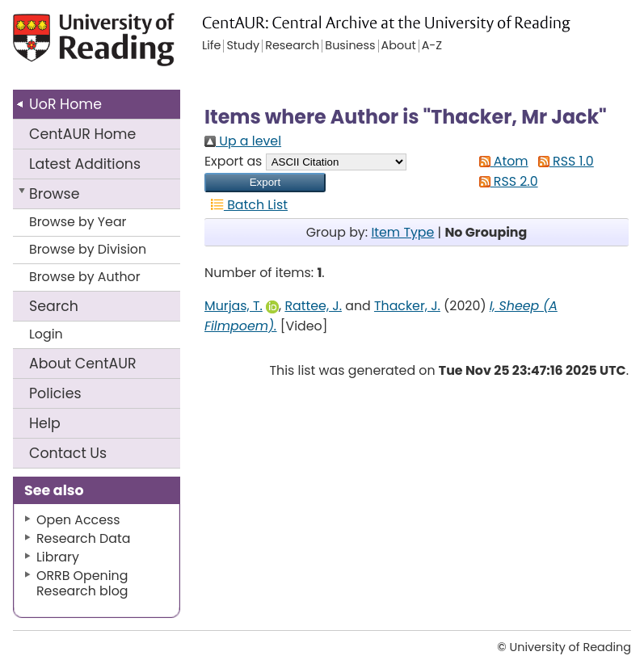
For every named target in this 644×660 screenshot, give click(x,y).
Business (350, 46)
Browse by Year (78, 222)
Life (211, 46)
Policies (55, 393)
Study (243, 46)
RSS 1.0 (563, 161)
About (83, 364)
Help (45, 423)
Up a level (243, 141)
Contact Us (68, 453)
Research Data (83, 538)
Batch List (246, 205)
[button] (265, 183)
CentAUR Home (82, 134)
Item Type (402, 232)
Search (54, 306)
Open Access (78, 520)
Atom (501, 161)
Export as (233, 161)
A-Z (432, 46)
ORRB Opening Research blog (82, 583)
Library (58, 557)
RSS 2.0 (505, 181)
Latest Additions (85, 164)
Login (46, 334)
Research (292, 46)
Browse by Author (85, 277)
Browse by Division (88, 249)
